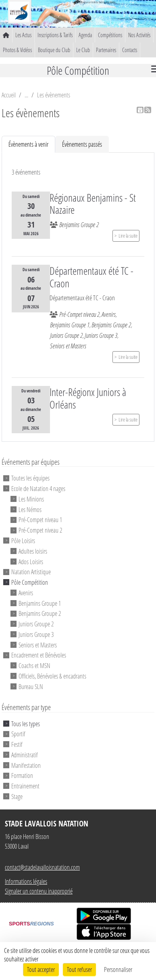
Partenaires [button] (106, 50)
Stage (17, 796)
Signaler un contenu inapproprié (39, 891)
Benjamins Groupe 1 (40, 603)
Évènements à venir (28, 144)
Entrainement (25, 786)
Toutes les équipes (30, 478)
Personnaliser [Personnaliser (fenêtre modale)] (118, 969)
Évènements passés (82, 144)
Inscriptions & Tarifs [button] (55, 35)
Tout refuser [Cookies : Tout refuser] (79, 969)
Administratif (25, 755)
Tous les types (26, 723)
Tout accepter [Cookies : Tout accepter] (41, 969)
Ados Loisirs (31, 561)
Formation (22, 775)
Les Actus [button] (23, 35)
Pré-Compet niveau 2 (40, 530)
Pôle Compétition (30, 582)
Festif (17, 744)
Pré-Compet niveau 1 (40, 520)
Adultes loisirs (33, 551)
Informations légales (26, 881)
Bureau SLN (31, 686)
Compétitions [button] (110, 35)
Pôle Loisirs (23, 541)
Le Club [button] (83, 50)
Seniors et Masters (38, 644)
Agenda (85, 35)
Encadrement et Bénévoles (39, 655)
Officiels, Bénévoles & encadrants (52, 676)
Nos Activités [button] (139, 35)
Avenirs (26, 593)
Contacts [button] (130, 50)
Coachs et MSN (34, 665)
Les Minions (31, 499)
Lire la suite (128, 236)
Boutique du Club (54, 50)
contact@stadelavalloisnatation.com (42, 867)
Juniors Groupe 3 (36, 634)
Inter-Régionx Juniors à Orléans (88, 398)
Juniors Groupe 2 (36, 624)
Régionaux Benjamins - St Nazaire (93, 204)
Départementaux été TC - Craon (92, 277)
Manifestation (26, 765)
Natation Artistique (31, 572)
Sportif (18, 734)
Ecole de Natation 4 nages (38, 488)
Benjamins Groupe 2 (40, 613)
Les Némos (30, 509)
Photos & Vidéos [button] (17, 50)
